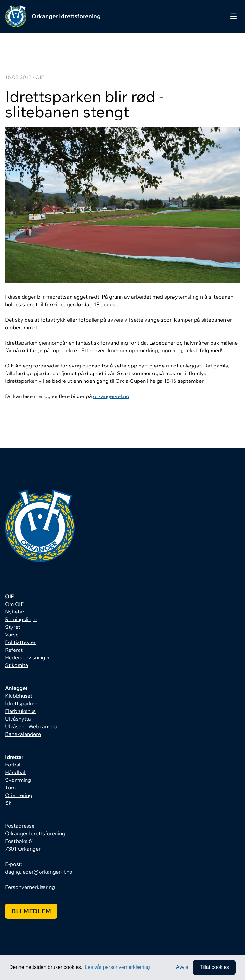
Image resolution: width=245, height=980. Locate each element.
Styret (13, 627)
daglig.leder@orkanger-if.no (39, 872)
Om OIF (14, 604)
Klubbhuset (19, 696)
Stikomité (17, 665)
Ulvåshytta (18, 719)
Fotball (13, 765)
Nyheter (15, 612)
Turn (10, 788)
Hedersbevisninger (28, 657)
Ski (9, 803)
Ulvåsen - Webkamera (31, 726)
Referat (14, 650)
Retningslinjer (21, 619)
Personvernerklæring (30, 887)
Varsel (12, 635)
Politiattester (20, 642)
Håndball (16, 772)
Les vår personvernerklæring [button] (117, 967)
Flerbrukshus (20, 711)
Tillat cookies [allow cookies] (214, 967)
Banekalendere (23, 734)
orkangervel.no (111, 396)
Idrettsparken (21, 703)
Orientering (19, 795)
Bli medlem (31, 911)
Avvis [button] (182, 967)
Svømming (18, 780)
